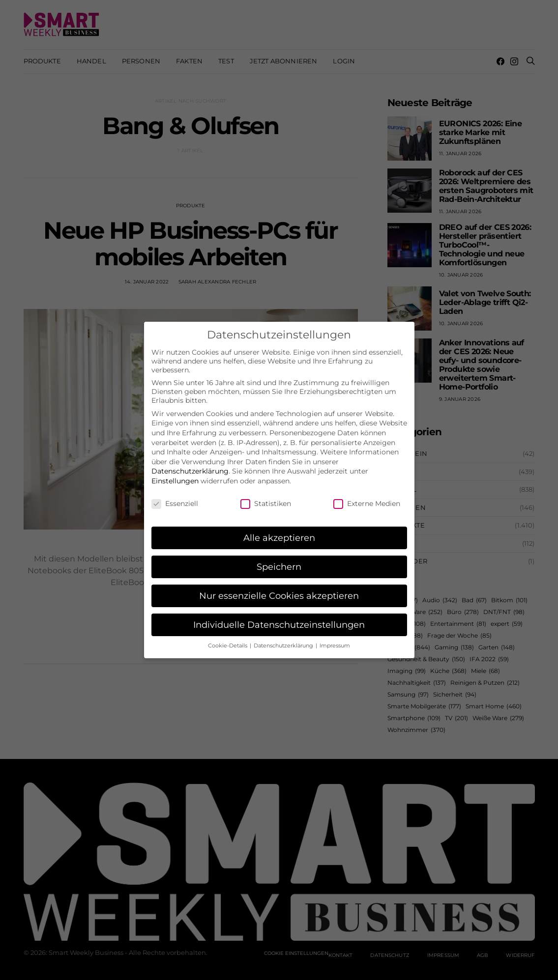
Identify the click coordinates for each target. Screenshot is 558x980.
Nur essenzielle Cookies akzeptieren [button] (279, 588)
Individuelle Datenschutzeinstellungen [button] (279, 617)
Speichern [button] (279, 559)
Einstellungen (175, 473)
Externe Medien (367, 495)
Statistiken (266, 495)
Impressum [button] (335, 637)
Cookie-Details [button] (228, 637)
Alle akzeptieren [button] (279, 530)
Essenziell (175, 495)
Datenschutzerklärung (190, 463)
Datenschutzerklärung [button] (284, 637)
